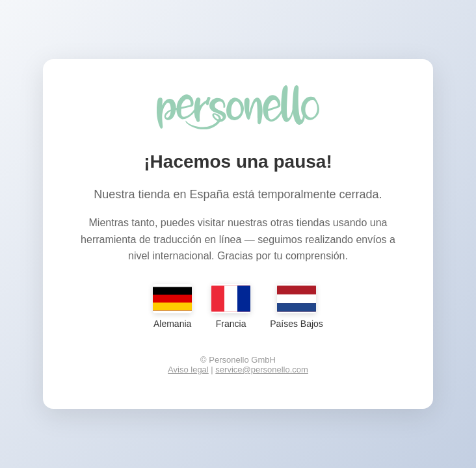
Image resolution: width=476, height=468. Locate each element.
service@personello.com (262, 370)
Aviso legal (188, 370)
